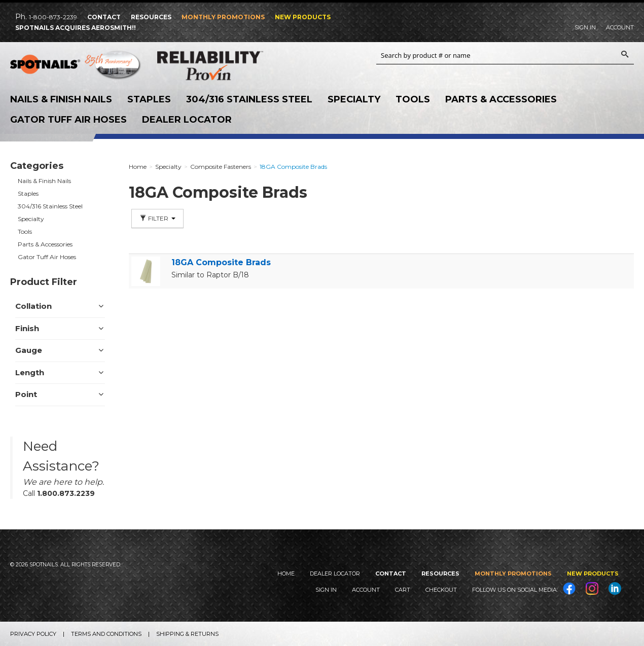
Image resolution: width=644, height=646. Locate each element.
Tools (413, 99)
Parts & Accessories (501, 99)
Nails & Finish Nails (61, 99)
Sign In (585, 27)
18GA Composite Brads (221, 262)
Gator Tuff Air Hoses (68, 120)
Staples (149, 99)
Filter (157, 218)
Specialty (354, 99)
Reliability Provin (223, 65)
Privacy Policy (33, 634)
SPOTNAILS (76, 66)
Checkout (441, 590)
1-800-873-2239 (53, 17)
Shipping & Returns (187, 634)
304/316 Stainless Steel (249, 99)
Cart (403, 590)
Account (620, 27)
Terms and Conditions (106, 634)
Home (286, 573)
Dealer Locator (187, 120)
